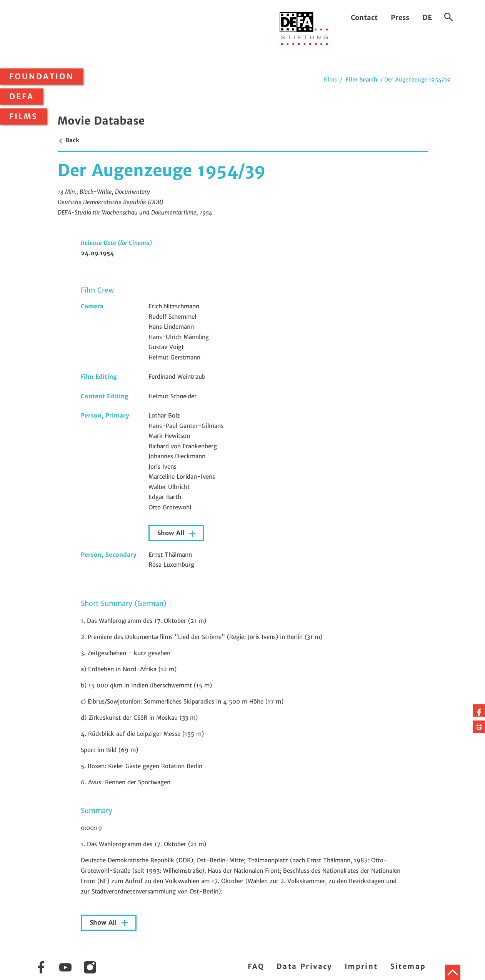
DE (427, 17)
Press (400, 17)
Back (68, 140)
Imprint (361, 966)
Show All (172, 533)
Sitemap (408, 966)
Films (23, 116)
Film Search (361, 80)
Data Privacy (304, 966)
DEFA (22, 97)
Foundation (42, 77)
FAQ (256, 966)
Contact (364, 17)
